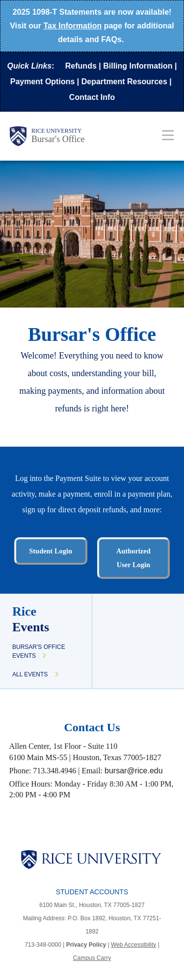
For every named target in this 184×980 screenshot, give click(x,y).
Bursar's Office (58, 139)
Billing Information (138, 66)
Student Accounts (92, 892)
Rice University (56, 131)
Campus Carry (92, 958)
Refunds (81, 66)
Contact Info (92, 97)
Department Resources (124, 82)
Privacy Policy (86, 945)
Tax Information (72, 26)
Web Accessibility (133, 945)
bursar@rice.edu (134, 771)
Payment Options (43, 82)
